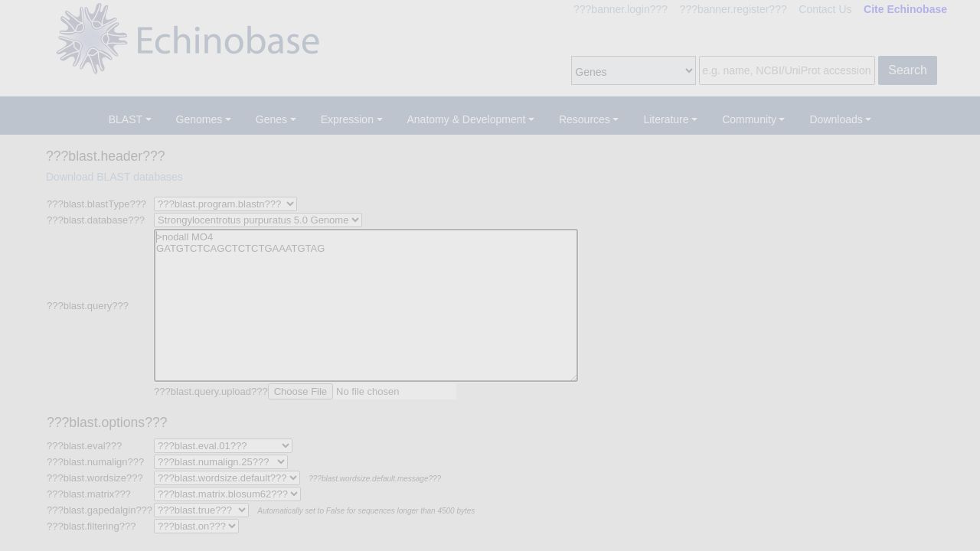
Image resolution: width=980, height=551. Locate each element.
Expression (347, 119)
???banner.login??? (621, 9)
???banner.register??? (733, 9)
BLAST (126, 119)
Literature (666, 119)
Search (908, 70)
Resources (585, 119)
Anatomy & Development (467, 119)
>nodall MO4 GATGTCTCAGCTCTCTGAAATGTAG (366, 305)
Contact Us (825, 9)
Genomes (199, 119)
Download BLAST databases (114, 177)
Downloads (836, 119)
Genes (271, 119)
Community (749, 119)
